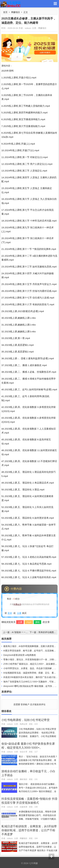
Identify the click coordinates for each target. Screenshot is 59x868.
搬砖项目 (24, 779)
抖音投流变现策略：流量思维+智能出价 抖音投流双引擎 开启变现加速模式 (29, 801)
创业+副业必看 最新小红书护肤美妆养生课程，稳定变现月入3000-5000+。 (28, 746)
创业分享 (24, 752)
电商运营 (24, 724)
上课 (20, 622)
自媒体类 (24, 807)
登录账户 (25, 704)
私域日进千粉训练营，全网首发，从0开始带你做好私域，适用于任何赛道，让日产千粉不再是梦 (29, 830)
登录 (10, 613)
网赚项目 (16, 12)
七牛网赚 (10, 4)
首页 (5, 12)
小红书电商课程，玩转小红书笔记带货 (25, 720)
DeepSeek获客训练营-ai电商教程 (20, 655)
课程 (37, 622)
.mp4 (29, 622)
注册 (19, 613)
